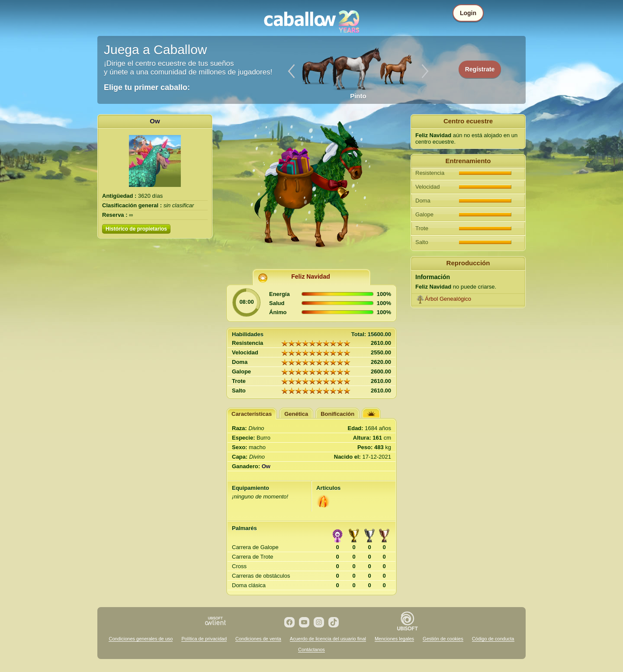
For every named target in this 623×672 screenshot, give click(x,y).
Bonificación (337, 414)
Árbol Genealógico (448, 299)
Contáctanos (311, 649)
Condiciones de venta (258, 639)
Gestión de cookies (443, 639)
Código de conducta (493, 639)
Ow (155, 121)
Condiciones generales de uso (141, 639)
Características (252, 414)
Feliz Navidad (310, 277)
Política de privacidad (204, 639)
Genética (296, 414)
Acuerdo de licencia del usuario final (328, 639)
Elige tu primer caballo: (147, 87)
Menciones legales (394, 639)
